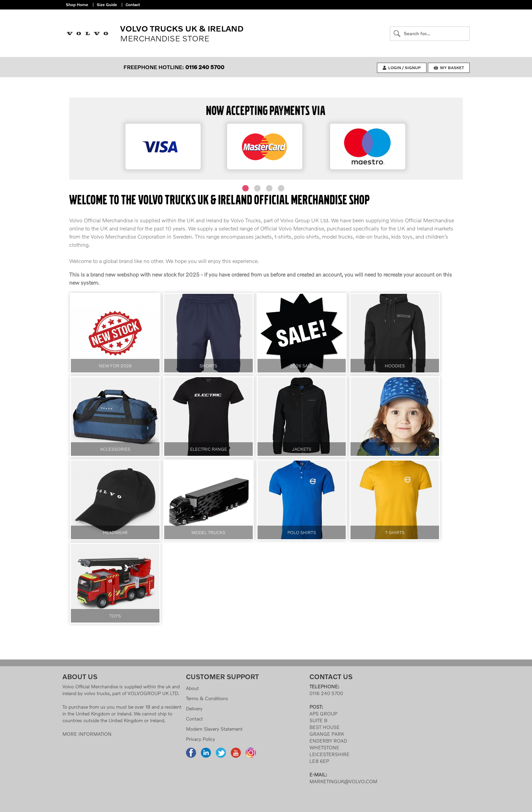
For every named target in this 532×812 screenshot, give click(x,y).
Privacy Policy (201, 739)
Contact (133, 5)
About (192, 688)
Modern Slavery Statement (214, 729)
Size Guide (107, 5)
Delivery (194, 708)
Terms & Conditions (207, 698)
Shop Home (77, 5)
